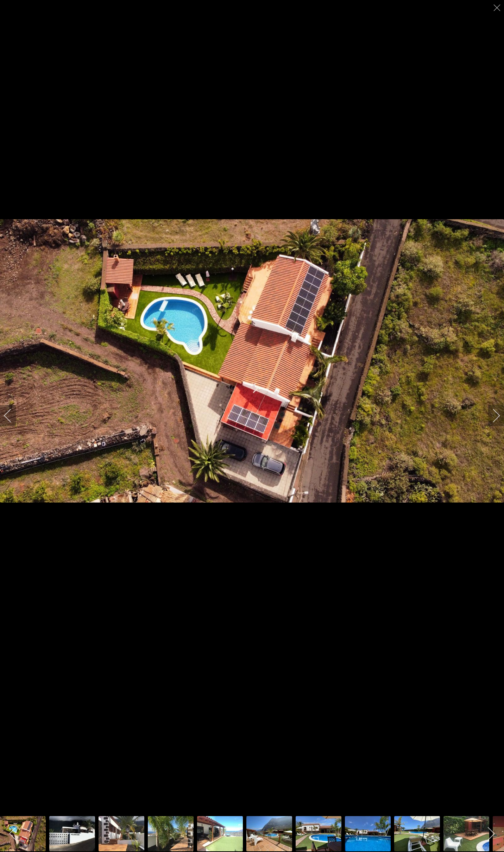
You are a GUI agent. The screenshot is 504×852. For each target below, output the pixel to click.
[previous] (12, 416)
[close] (498, 8)
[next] (492, 416)
